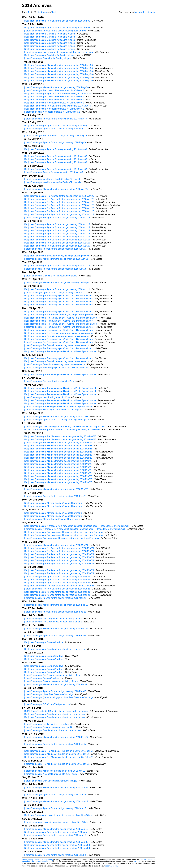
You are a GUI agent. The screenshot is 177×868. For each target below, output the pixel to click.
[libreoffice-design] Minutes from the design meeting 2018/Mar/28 (56, 489)
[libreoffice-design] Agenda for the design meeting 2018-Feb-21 (55, 635)
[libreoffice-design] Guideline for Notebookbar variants (51, 276)
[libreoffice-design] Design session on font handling (49, 727)
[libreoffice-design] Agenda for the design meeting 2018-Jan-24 (55, 795)
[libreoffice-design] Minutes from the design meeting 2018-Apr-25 (56, 189)
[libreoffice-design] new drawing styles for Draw (47, 397)
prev (45, 12)
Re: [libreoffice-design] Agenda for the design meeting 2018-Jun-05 (57, 21)
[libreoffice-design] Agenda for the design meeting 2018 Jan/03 (55, 855)
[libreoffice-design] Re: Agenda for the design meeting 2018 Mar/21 (57, 577)
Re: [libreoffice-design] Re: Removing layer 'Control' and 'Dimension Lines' (61, 318)
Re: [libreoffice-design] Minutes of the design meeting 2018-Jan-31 (57, 754)
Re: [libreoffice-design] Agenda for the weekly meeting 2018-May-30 (58, 93)
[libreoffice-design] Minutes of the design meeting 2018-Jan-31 (55, 771)
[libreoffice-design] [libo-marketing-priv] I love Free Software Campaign (59, 697)
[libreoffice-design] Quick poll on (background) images (51, 781)
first (40, 12)
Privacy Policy (28, 860)
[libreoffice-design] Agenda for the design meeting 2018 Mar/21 (55, 598)
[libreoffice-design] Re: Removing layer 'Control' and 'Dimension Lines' (59, 327)
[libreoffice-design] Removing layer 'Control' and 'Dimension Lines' (57, 368)
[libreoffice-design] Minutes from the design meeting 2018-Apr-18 (56, 259)
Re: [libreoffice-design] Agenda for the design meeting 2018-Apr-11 (57, 289)
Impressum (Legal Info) (44, 860)
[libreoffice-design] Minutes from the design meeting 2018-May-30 (56, 87)
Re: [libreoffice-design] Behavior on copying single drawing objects (57, 256)
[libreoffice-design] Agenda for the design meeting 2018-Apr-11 (55, 293)
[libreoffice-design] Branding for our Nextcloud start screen (53, 730)
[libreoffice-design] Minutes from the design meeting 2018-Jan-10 (56, 829)
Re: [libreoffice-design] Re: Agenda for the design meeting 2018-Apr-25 (59, 196)
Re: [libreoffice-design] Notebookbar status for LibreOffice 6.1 (54, 96)
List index (150, 12)
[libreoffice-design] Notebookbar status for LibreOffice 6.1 (52, 112)
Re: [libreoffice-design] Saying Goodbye (44, 642)
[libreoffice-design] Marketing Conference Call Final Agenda (53, 410)
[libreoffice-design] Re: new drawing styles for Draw (49, 381)
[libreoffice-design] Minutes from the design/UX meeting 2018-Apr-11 (58, 282)
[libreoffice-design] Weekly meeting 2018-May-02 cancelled (53, 179)
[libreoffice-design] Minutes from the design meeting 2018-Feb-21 (56, 629)
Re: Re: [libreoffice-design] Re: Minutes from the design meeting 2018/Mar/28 (62, 430)
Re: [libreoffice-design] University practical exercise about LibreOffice (58, 815)
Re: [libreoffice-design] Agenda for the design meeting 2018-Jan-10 (57, 832)
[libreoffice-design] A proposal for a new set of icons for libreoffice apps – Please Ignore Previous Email (75, 529)
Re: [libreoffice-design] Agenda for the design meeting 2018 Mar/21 (57, 580)
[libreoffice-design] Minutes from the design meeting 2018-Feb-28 (56, 605)
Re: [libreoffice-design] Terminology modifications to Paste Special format (60, 351)
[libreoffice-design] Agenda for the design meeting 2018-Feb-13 (55, 691)
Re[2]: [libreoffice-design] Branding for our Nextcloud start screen (56, 711)
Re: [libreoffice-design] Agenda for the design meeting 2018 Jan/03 (57, 845)
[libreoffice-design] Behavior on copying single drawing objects (55, 364)
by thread (139, 12)
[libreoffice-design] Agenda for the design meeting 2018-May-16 (55, 142)
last (54, 12)
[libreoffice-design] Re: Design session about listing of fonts (53, 619)
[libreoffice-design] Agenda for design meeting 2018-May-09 (54, 172)
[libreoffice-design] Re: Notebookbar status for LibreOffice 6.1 (54, 90)
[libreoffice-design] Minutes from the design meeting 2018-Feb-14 (56, 684)
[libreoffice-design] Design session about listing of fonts (51, 681)
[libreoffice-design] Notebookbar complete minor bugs (51, 774)
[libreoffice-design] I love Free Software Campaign (49, 694)
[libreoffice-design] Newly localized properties (46, 724)
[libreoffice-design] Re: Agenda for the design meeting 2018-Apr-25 (57, 217)
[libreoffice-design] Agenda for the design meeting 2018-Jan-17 (55, 808)
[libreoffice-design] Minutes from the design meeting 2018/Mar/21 (56, 545)
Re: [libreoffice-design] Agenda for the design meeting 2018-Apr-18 (57, 266)
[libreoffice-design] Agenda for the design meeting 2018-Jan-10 (55, 835)
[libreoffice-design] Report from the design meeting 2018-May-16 (56, 136)
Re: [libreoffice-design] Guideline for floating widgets (50, 34)
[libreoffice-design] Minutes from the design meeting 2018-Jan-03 (56, 842)
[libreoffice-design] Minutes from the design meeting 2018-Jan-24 (56, 788)
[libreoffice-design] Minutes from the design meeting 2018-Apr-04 (56, 417)
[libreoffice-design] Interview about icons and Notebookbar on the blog (59, 52)
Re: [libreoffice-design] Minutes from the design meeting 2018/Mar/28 (58, 446)
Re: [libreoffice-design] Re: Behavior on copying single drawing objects (59, 315)
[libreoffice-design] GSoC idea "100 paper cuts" (47, 704)
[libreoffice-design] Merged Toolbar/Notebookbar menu (51, 519)
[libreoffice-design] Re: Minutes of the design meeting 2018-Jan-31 (57, 764)
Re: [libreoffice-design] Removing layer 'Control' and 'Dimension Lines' (59, 296)
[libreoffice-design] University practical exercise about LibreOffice (56, 822)
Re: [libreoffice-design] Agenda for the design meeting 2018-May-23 (57, 126)
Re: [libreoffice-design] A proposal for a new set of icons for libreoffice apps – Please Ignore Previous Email (77, 526)
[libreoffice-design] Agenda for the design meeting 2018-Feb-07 (55, 744)
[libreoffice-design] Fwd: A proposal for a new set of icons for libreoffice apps (62, 538)
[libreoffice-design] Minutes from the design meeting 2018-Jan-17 (56, 801)
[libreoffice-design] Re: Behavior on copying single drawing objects (57, 345)
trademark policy (112, 866)
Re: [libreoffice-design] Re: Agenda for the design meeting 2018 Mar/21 (59, 548)
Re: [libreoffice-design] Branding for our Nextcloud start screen (55, 649)
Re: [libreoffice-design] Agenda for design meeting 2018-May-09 (56, 149)
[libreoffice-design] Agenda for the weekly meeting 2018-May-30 (56, 119)
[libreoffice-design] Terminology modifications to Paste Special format (58, 407)
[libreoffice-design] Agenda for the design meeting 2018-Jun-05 (55, 31)
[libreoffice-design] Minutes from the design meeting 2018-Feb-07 (56, 737)
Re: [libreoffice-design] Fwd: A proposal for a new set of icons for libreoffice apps (64, 532)
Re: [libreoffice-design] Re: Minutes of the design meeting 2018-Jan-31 (59, 751)
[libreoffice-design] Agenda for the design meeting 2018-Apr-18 (55, 269)
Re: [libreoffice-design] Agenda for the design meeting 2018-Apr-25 (57, 224)
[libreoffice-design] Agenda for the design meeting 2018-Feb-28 (55, 496)
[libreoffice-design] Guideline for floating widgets (48, 58)
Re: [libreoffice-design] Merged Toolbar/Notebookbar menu (53, 503)
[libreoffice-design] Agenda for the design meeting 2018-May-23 (55, 129)
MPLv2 (137, 862)
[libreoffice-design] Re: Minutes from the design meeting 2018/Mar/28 (58, 442)
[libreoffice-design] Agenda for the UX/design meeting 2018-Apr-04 (57, 420)
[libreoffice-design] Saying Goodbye (42, 678)
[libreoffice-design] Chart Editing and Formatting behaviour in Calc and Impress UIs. (65, 426)
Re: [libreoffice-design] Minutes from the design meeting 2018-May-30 (58, 65)
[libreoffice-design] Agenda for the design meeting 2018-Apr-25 (55, 249)
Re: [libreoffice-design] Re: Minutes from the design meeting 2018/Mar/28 (60, 436)
